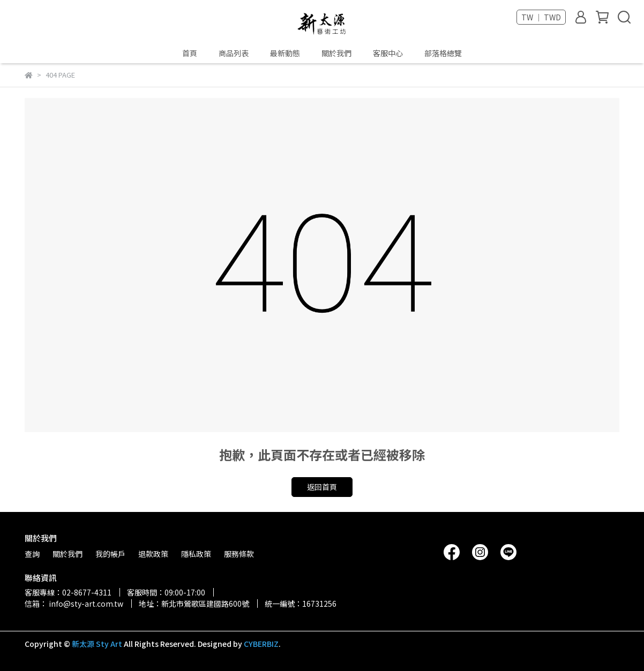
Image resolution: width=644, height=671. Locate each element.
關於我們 (336, 53)
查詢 (32, 554)
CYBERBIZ (261, 644)
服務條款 (239, 554)
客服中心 (388, 53)
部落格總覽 (443, 53)
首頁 (190, 53)
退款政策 (153, 554)
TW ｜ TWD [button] (541, 17)
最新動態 (285, 53)
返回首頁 (322, 487)
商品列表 (234, 53)
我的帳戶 (110, 554)
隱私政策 (196, 554)
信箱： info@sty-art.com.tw (74, 604)
